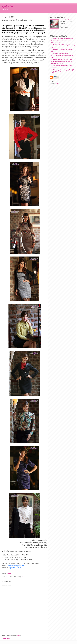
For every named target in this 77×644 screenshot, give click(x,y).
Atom (19, 635)
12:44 (23, 577)
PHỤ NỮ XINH (68, 20)
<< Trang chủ (6, 638)
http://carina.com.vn (15, 568)
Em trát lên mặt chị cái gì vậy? (62, 59)
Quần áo (8, 6)
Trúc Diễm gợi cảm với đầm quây (63, 39)
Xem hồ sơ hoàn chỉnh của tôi (59, 31)
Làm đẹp (9, 574)
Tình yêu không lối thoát (61, 53)
